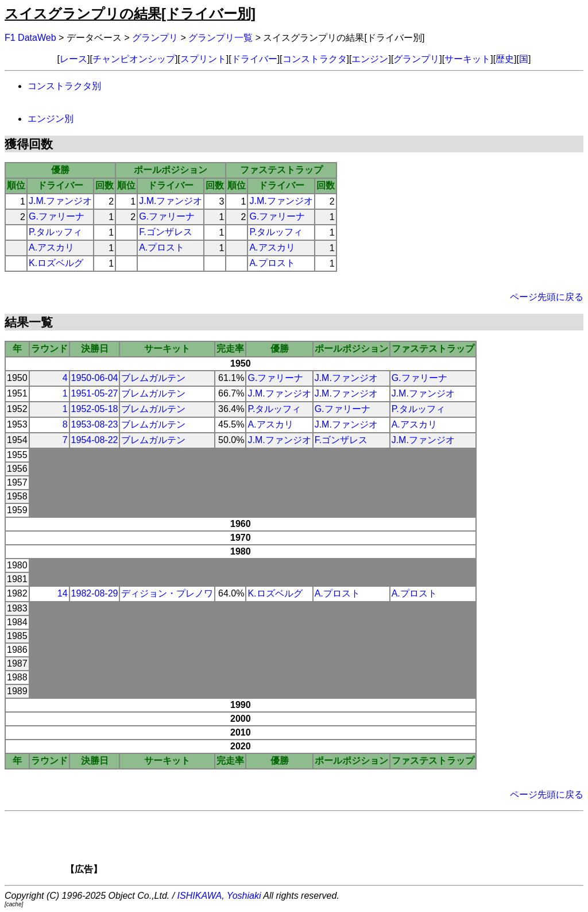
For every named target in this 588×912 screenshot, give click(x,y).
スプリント (203, 59)
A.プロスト (162, 247)
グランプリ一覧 (220, 38)
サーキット (467, 59)
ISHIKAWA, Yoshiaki (219, 896)
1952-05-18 (95, 409)
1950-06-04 (95, 378)
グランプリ (155, 38)
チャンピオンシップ (134, 59)
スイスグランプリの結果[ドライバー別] (130, 14)
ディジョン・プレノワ (167, 593)
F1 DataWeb (30, 38)
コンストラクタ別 (64, 86)
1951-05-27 (95, 393)
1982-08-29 (95, 593)
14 (63, 593)
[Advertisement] (314, 846)
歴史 (505, 59)
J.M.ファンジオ (60, 201)
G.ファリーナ (57, 216)
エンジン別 (51, 119)
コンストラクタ (315, 59)
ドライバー (254, 59)
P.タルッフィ (55, 232)
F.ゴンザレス (165, 232)
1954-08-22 (95, 440)
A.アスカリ (51, 247)
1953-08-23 (95, 424)
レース (73, 59)
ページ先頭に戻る (547, 297)
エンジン (370, 59)
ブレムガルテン (153, 378)
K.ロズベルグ (56, 263)
